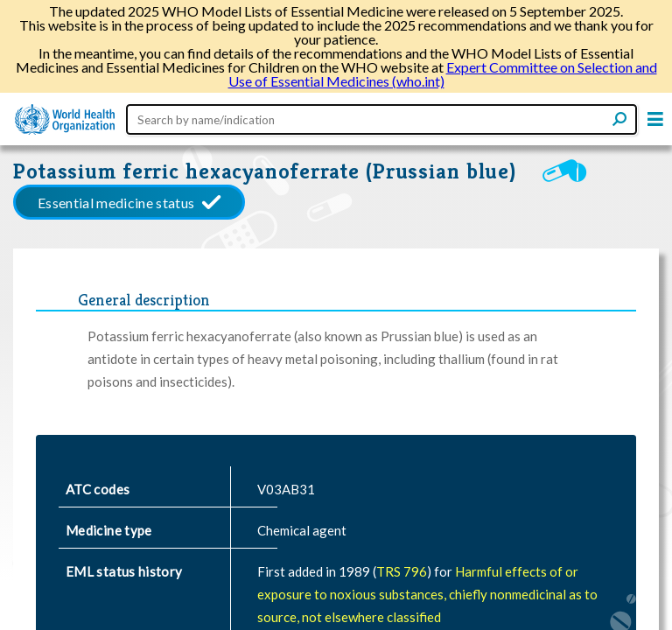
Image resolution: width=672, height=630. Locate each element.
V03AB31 (286, 489)
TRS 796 (402, 571)
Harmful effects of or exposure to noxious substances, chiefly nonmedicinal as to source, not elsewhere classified (427, 594)
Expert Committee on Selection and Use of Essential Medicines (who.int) (443, 74)
